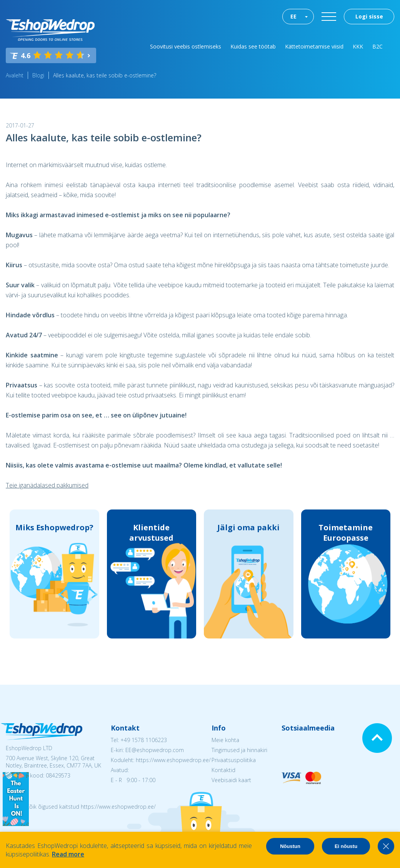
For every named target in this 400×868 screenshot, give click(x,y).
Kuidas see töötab (253, 46)
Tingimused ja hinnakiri (239, 750)
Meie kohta (225, 740)
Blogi (38, 75)
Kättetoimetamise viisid (314, 46)
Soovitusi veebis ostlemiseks (186, 46)
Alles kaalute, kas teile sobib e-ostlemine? (105, 75)
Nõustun (290, 846)
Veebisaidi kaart (231, 780)
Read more (68, 854)
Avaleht (15, 75)
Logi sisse (369, 16)
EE (293, 16)
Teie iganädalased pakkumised (47, 485)
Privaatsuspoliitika (234, 760)
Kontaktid (223, 770)
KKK (358, 46)
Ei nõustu (346, 846)
